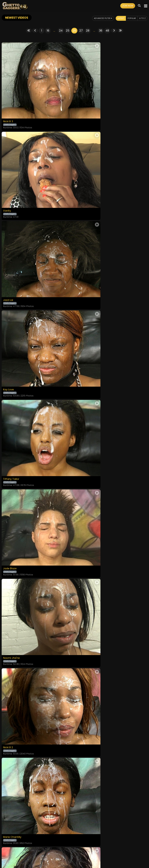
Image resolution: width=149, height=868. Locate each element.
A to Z (142, 18)
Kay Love (82, 171)
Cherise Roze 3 (13, 448)
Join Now (128, 6)
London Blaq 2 (86, 587)
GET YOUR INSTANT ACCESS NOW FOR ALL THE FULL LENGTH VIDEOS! (74, 701)
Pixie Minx (10, 587)
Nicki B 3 (9, 101)
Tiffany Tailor (12, 240)
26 (74, 31)
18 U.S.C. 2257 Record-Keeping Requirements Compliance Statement (75, 843)
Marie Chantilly (14, 379)
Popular (130, 18)
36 (101, 31)
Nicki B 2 (82, 310)
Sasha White (12, 656)
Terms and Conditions (46, 850)
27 (81, 31)
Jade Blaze (84, 240)
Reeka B (82, 379)
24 (61, 31)
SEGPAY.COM (66, 858)
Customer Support (83, 850)
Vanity (81, 101)
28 (88, 31)
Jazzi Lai (9, 171)
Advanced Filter (98, 18)
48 (107, 31)
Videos (31, 850)
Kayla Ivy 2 (84, 518)
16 (48, 31)
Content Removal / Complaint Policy (111, 850)
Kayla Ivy (82, 656)
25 (68, 31)
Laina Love (83, 448)
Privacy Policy (65, 850)
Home (23, 850)
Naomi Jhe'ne (13, 310)
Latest (118, 18)
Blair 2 (7, 518)
